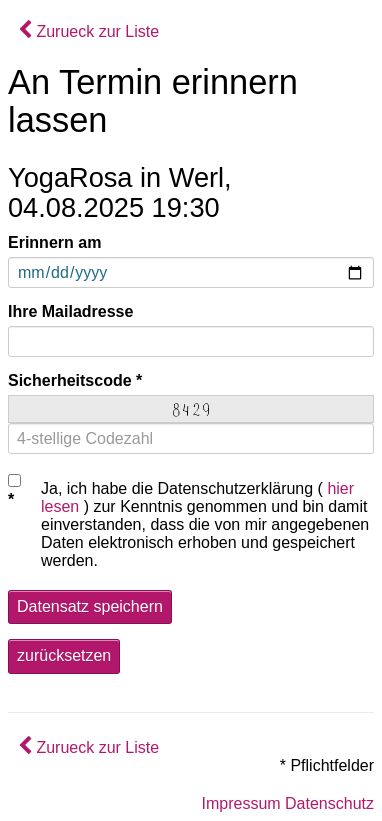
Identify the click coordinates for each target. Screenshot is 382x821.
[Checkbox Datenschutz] (14, 480)
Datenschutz (329, 803)
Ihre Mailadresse (70, 311)
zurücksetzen (64, 655)
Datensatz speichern (90, 606)
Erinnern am (54, 242)
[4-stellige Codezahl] (191, 438)
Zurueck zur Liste (88, 31)
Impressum (240, 803)
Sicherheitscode (70, 380)
